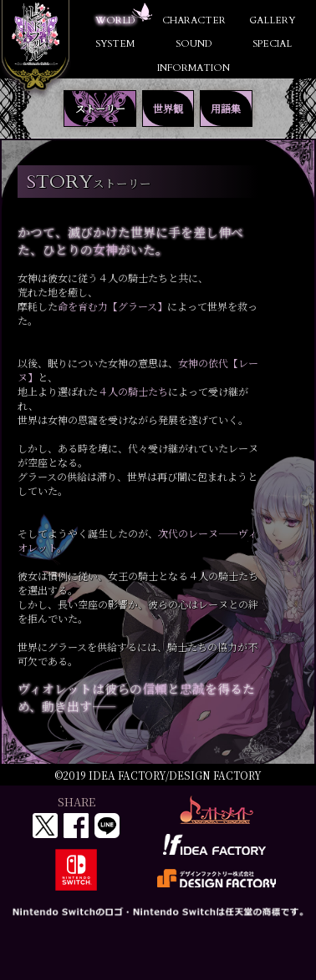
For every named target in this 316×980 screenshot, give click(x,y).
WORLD (115, 20)
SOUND (194, 44)
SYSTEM (115, 44)
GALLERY (272, 20)
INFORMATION (194, 68)
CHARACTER (194, 20)
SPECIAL (272, 44)
